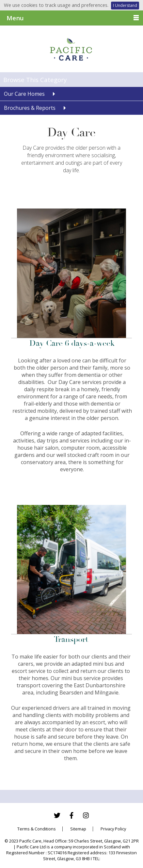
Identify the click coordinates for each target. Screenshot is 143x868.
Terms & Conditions (37, 829)
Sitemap (78, 829)
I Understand (125, 5)
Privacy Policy (113, 829)
